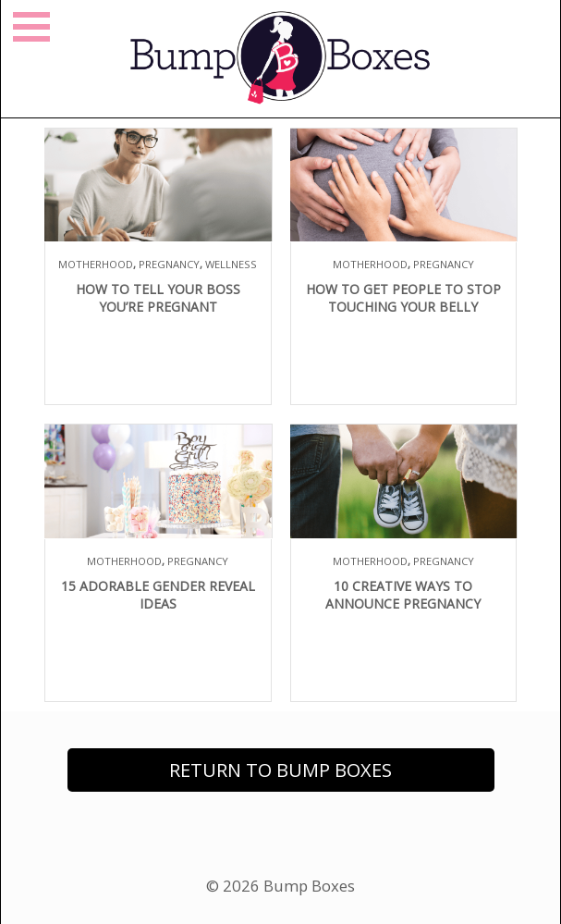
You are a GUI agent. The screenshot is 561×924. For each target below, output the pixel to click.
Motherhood (96, 264)
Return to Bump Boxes (280, 770)
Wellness (231, 264)
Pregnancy (169, 264)
